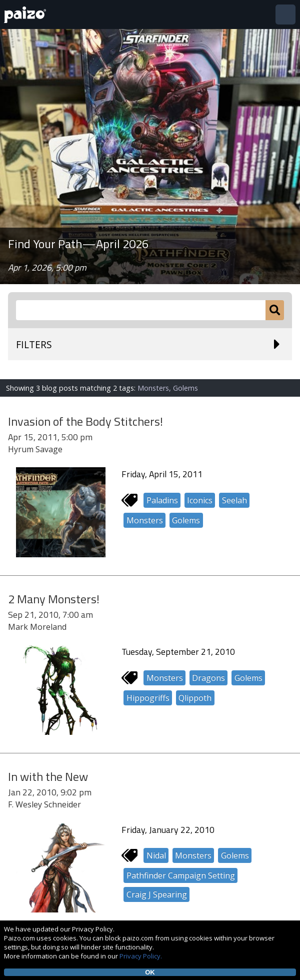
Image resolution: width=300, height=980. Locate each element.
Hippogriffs (148, 698)
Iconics (200, 500)
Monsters (145, 520)
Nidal (156, 855)
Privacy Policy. (141, 956)
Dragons (208, 678)
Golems (186, 520)
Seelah (234, 500)
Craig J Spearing (157, 894)
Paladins (162, 500)
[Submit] (275, 310)
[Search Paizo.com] (141, 310)
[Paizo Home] (27, 15)
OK (150, 972)
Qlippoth (195, 698)
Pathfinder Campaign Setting (181, 875)
